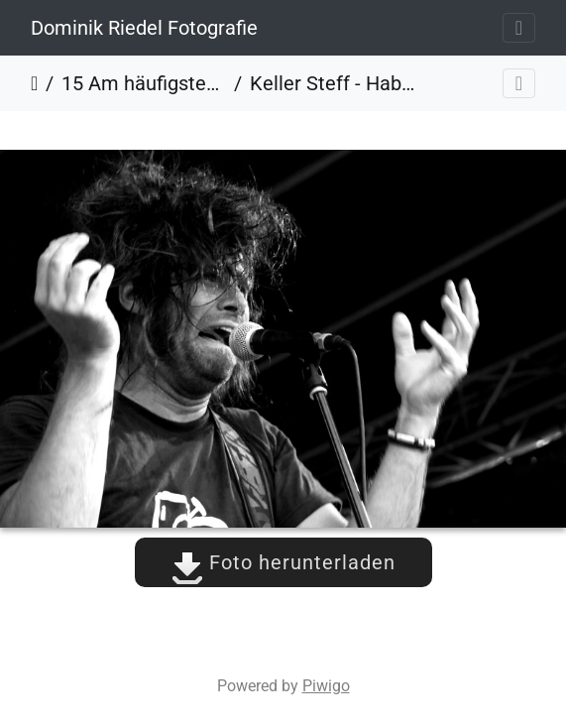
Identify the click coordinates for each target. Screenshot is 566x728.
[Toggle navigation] (519, 28)
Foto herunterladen (283, 562)
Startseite (34, 83)
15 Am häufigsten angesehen (144, 83)
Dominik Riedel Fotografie (144, 28)
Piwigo (326, 686)
